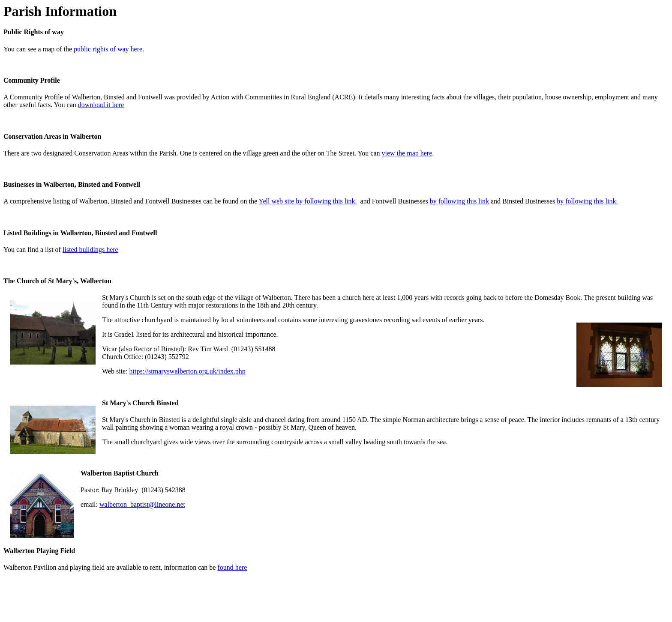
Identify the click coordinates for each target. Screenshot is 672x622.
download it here (101, 105)
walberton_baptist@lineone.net (142, 504)
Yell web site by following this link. (308, 201)
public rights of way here (108, 49)
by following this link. (587, 201)
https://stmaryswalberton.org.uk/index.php (187, 371)
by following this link (459, 201)
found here (232, 567)
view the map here (407, 153)
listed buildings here (90, 250)
